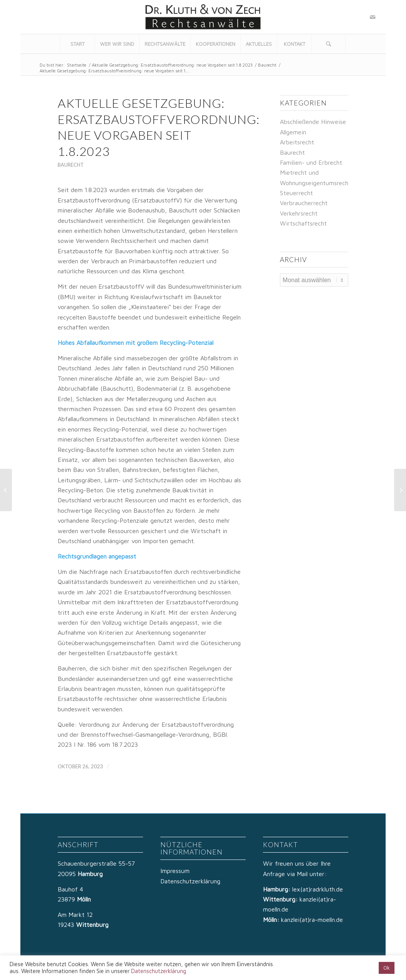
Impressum (175, 871)
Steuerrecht (296, 193)
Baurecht (267, 65)
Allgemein (293, 132)
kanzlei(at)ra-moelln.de (312, 920)
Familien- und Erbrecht (311, 162)
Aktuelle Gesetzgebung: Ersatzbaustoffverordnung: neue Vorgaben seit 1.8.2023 (172, 65)
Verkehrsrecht (299, 213)
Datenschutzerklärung (190, 881)
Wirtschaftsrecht (303, 223)
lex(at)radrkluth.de (319, 889)
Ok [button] (387, 968)
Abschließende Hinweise (313, 122)
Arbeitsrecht (297, 142)
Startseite (77, 65)
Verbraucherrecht (304, 203)
